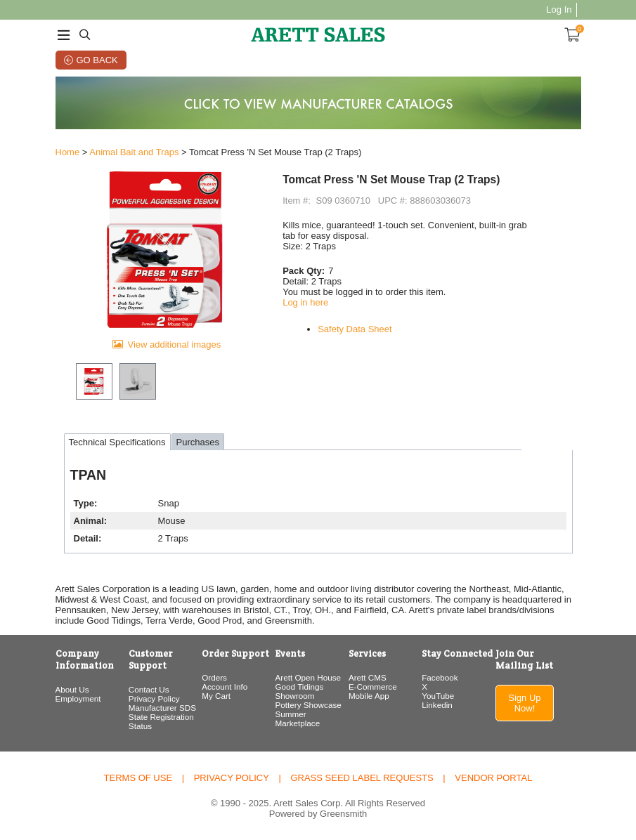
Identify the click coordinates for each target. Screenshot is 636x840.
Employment (78, 698)
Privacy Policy (154, 698)
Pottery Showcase (309, 705)
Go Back (97, 60)
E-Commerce (373, 687)
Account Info (225, 687)
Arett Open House (309, 677)
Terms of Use (138, 778)
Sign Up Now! (524, 703)
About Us (72, 689)
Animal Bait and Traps (134, 152)
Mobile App (369, 696)
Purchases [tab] (198, 442)
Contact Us (149, 689)
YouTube (438, 696)
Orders (214, 677)
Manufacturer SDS (162, 708)
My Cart (216, 696)
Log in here (305, 302)
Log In (559, 9)
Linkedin (437, 705)
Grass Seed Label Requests (362, 778)
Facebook (440, 677)
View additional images (174, 344)
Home (68, 152)
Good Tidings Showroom (300, 691)
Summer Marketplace (298, 718)
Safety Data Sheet (355, 329)
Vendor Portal (493, 778)
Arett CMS (368, 677)
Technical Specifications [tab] (117, 442)
